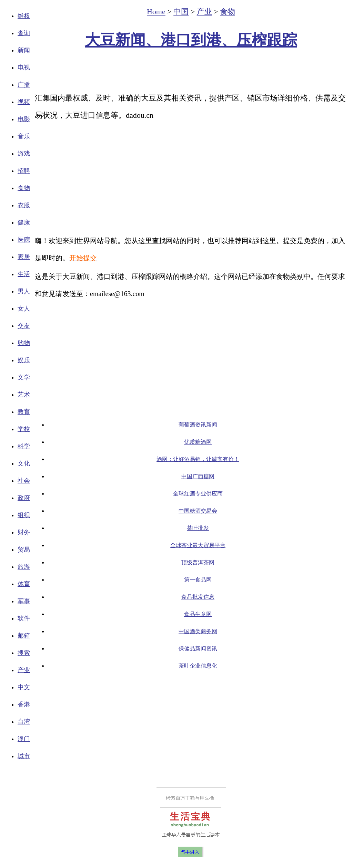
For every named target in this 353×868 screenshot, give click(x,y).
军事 (24, 601)
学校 (24, 429)
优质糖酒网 (198, 442)
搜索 (24, 653)
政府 (24, 498)
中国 (181, 12)
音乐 (24, 136)
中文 (24, 687)
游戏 (24, 154)
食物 (24, 188)
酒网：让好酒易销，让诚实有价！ (198, 459)
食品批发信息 (198, 597)
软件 (24, 618)
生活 (24, 274)
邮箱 (24, 636)
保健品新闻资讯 (198, 649)
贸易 (24, 550)
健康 (24, 222)
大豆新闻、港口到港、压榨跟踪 (191, 40)
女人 (24, 308)
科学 (24, 446)
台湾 (24, 722)
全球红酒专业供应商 (198, 494)
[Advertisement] (191, 71)
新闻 (24, 50)
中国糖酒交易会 (198, 511)
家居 (24, 257)
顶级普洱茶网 (198, 562)
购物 (24, 343)
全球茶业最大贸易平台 (198, 545)
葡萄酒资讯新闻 (198, 425)
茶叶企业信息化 (198, 666)
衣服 (24, 205)
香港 (24, 704)
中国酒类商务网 (198, 631)
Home (156, 12)
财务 (24, 532)
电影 (24, 119)
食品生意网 (198, 614)
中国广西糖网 (198, 476)
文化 (24, 463)
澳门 (24, 739)
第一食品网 (198, 580)
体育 (24, 584)
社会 (24, 481)
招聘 (24, 171)
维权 (24, 16)
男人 (24, 291)
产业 (24, 670)
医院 (24, 240)
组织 (24, 515)
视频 (24, 102)
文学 (24, 377)
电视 (24, 67)
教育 (24, 412)
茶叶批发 (198, 528)
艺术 (24, 395)
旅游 (24, 567)
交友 (24, 326)
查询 (24, 33)
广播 (24, 85)
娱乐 (24, 360)
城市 (24, 756)
